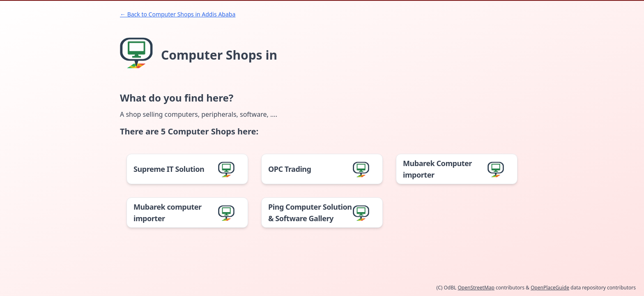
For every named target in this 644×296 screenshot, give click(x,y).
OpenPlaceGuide (550, 288)
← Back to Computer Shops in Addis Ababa (178, 14)
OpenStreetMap (476, 288)
